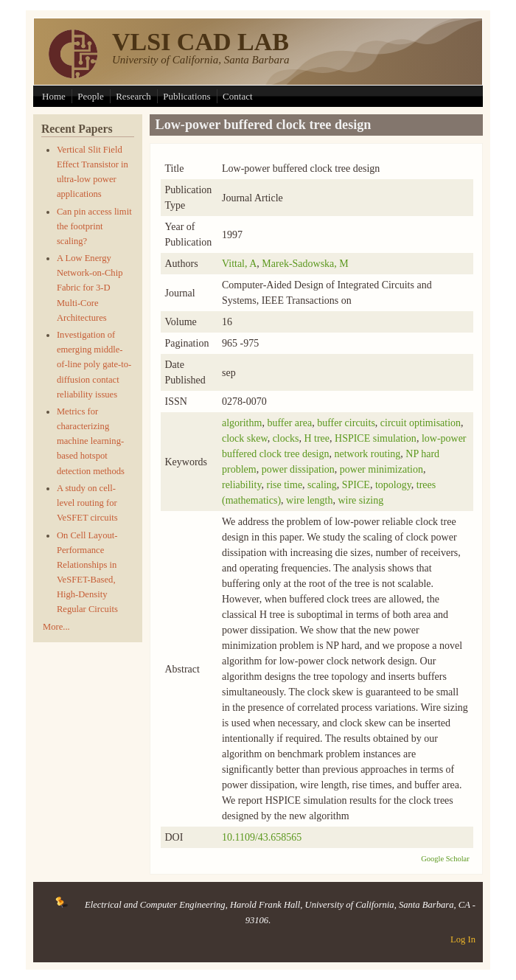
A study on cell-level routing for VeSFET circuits (87, 503)
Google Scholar (445, 859)
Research (133, 96)
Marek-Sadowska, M (305, 264)
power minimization (381, 469)
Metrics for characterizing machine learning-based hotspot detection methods (91, 441)
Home (54, 96)
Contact (237, 96)
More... (56, 627)
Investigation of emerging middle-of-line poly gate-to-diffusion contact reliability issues (94, 365)
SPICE (356, 485)
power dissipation (298, 469)
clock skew (245, 438)
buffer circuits (346, 423)
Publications (186, 96)
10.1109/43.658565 (262, 837)
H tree (317, 438)
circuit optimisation (421, 423)
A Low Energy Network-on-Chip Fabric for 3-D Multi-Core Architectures (90, 288)
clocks (286, 438)
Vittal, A (239, 264)
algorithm (242, 423)
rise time (285, 485)
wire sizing (360, 500)
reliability (242, 485)
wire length (309, 500)
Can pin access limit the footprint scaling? (94, 226)
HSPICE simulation (376, 438)
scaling (322, 485)
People (90, 96)
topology (393, 485)
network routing (367, 454)
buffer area (289, 423)
